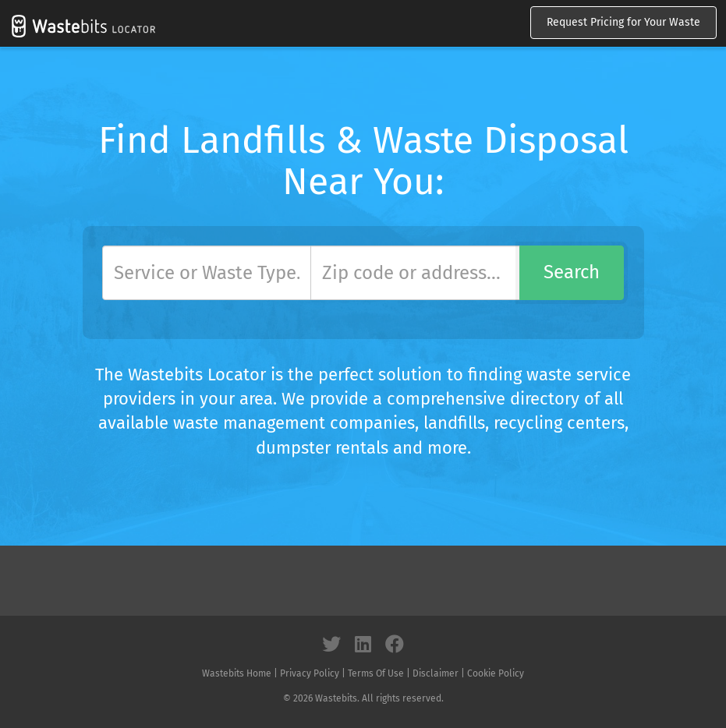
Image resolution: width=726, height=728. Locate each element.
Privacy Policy (310, 673)
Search (572, 272)
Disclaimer (436, 673)
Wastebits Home (237, 673)
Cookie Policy (496, 673)
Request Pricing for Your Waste (623, 22)
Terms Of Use (376, 673)
